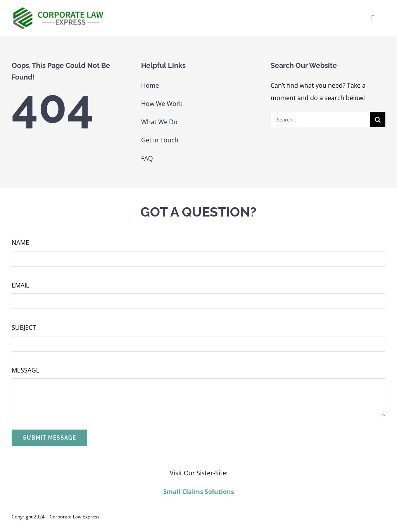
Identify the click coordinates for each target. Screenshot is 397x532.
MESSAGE (26, 370)
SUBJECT (24, 328)
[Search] (378, 120)
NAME (20, 243)
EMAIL (20, 285)
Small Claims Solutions (199, 492)
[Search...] (320, 120)
